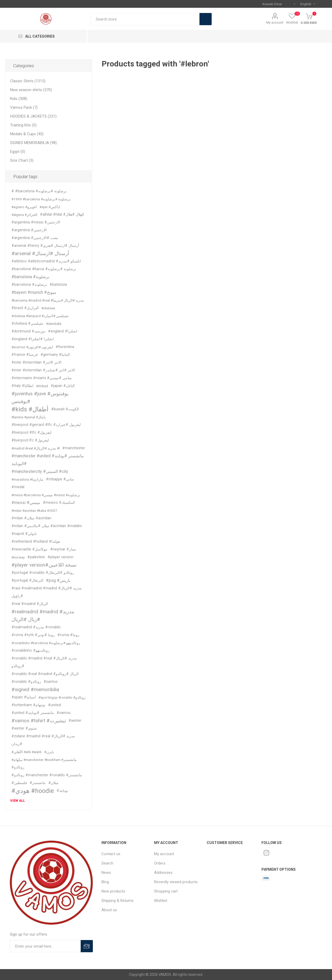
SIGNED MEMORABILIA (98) (33, 143)
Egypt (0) (18, 152)
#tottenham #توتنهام (28, 705)
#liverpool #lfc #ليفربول (31, 433)
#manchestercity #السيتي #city (40, 471)
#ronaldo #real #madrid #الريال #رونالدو (45, 674)
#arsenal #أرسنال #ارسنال (40, 253)
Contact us (111, 854)
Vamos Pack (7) (24, 107)
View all (18, 801)
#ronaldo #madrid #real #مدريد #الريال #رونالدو (44, 662)
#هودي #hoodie (33, 791)
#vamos (64, 713)
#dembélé (54, 324)
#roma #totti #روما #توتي (33, 635)
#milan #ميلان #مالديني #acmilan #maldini (47, 526)
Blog (105, 882)
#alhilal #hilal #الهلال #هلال (62, 215)
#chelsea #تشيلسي (27, 324)
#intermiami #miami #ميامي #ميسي (42, 378)
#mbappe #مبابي (60, 479)
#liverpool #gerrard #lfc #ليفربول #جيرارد (46, 425)
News (106, 873)
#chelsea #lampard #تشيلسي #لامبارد (40, 316)
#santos (51, 682)
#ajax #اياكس (50, 207)
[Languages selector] (308, 4)
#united (54, 705)
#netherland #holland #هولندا (36, 542)
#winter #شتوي (24, 728)
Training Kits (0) (23, 125)
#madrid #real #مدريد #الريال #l (36, 448)
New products (113, 891)
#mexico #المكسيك (59, 503)
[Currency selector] (279, 4)
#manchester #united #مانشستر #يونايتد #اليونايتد (48, 460)
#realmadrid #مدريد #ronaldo (36, 627)
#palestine (36, 557)
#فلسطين (19, 783)
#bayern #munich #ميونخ (34, 292)
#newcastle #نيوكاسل (29, 549)
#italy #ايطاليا (22, 386)
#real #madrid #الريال (30, 604)
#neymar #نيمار (63, 549)
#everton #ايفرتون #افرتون (32, 347)
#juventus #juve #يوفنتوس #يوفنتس (40, 397)
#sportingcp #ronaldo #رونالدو (62, 697)
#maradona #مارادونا (27, 479)
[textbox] (145, 19)
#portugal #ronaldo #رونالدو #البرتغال (43, 573)
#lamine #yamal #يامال (29, 417)
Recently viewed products (176, 882)
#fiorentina (65, 347)
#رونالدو (18, 767)
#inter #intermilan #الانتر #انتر (36, 362)
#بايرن (49, 752)
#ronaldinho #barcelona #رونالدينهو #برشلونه (46, 643)
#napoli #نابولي (24, 534)
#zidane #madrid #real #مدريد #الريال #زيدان (43, 740)
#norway (18, 557)
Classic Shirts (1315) (28, 81)
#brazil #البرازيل (25, 308)
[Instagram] (266, 853)
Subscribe (87, 946)
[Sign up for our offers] (45, 946)
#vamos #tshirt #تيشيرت (39, 721)
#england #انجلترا (63, 331)
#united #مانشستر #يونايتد (33, 713)
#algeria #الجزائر (24, 215)
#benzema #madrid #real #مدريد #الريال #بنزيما (48, 300)
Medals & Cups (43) (27, 134)
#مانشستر (38, 783)
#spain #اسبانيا (24, 697)
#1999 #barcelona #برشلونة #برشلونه (41, 199)
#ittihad (42, 386)
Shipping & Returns (117, 901)
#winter (75, 721)
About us (109, 910)
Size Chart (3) (22, 160)
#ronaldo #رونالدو (26, 682)
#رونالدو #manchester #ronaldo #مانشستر (47, 775)
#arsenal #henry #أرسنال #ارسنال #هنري (45, 246)
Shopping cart (166, 891)
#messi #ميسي (26, 503)
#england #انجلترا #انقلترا (33, 339)
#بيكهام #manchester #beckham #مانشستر (44, 760)
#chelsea (48, 308)
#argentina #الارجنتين (29, 230)
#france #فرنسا (25, 355)
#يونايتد (62, 791)
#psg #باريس (58, 580)
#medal (18, 487)
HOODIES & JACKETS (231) (33, 116)
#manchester (74, 448)
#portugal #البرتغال (27, 580)
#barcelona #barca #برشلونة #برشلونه (44, 269)
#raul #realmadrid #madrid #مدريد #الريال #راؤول (47, 592)
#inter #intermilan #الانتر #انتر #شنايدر (43, 370)
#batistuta (58, 285)
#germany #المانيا (55, 355)
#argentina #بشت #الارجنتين (35, 238)
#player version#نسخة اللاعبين (44, 565)
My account (275, 22)
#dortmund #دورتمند (28, 331)
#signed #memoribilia (35, 689)
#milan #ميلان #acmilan (31, 518)
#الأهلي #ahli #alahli (26, 752)
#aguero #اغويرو (24, 207)
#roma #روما (68, 635)
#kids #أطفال (30, 409)
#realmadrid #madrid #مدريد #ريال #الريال (43, 615)
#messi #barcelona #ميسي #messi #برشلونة (46, 495)
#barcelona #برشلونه (29, 285)
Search (206, 19)
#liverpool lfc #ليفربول (30, 440)
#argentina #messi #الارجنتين (36, 222)
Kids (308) (19, 99)
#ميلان (53, 783)
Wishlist (161, 901)
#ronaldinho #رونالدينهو (30, 651)
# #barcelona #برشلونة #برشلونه (39, 191)
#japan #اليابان (63, 386)
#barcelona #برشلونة (30, 277)
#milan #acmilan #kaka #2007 (34, 511)
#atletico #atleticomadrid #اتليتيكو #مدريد (46, 261)
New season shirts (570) (31, 90)
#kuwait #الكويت (65, 409)
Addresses (163, 873)
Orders (160, 863)
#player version (60, 557)
